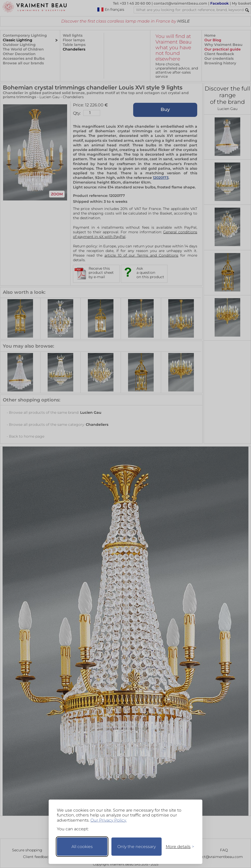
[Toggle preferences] (178, 847)
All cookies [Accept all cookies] (82, 847)
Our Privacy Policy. (108, 820)
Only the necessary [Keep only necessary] (137, 847)
